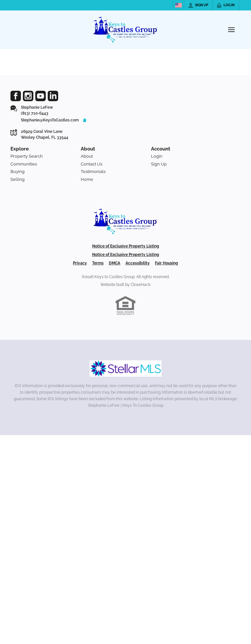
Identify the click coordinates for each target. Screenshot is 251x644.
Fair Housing (167, 263)
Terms (98, 263)
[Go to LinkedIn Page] (53, 96)
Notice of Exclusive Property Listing (126, 246)
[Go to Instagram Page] (28, 96)
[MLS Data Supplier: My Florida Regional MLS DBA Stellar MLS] (125, 369)
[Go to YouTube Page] (41, 96)
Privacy (80, 263)
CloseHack (141, 285)
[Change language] (178, 5)
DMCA (115, 263)
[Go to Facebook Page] (16, 96)
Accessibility (138, 263)
